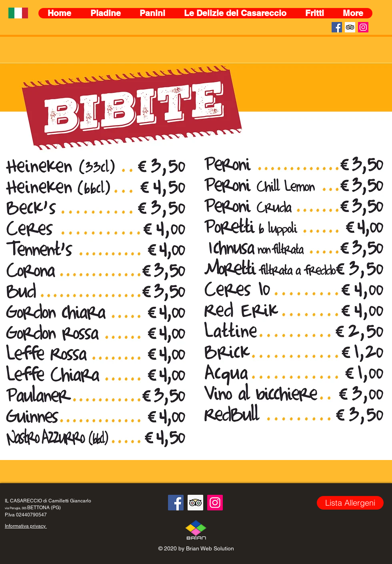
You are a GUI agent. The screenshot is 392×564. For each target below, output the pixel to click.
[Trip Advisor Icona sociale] (350, 27)
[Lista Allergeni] (350, 503)
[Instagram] (363, 27)
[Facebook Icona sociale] (337, 27)
